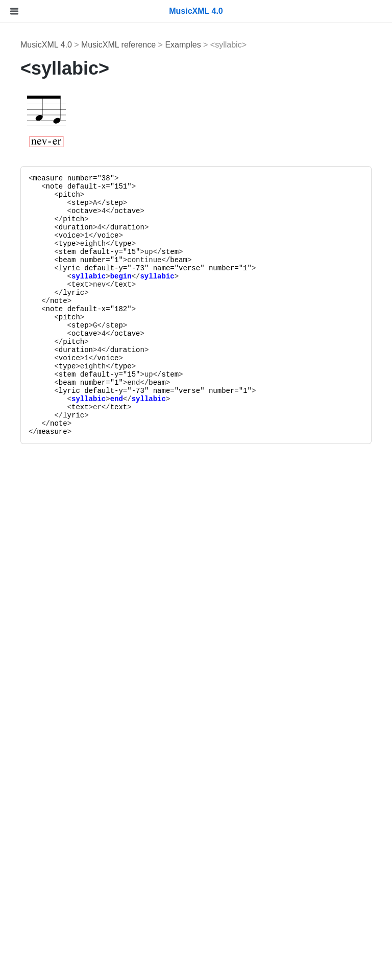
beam (67, 260)
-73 (138, 268)
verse (189, 268)
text (80, 285)
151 (121, 186)
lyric (69, 268)
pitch (69, 195)
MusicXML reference (118, 45)
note (55, 186)
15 (131, 252)
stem (67, 252)
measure (48, 178)
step (80, 203)
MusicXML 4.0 (46, 45)
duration (76, 227)
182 (121, 309)
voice (69, 236)
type (67, 244)
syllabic (89, 276)
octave (84, 211)
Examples (183, 45)
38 (106, 178)
